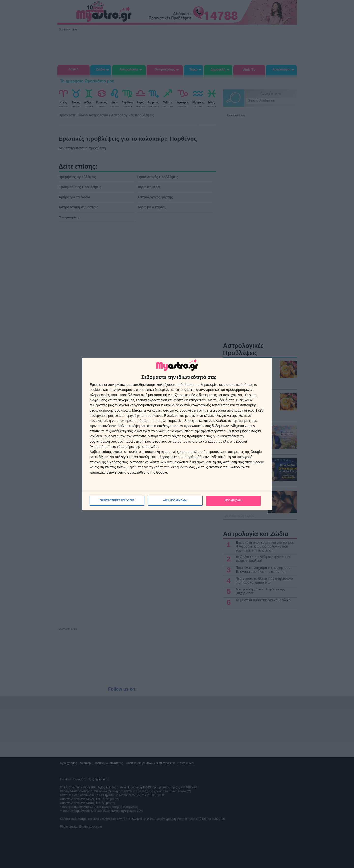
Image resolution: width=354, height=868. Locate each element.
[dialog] (177, 434)
